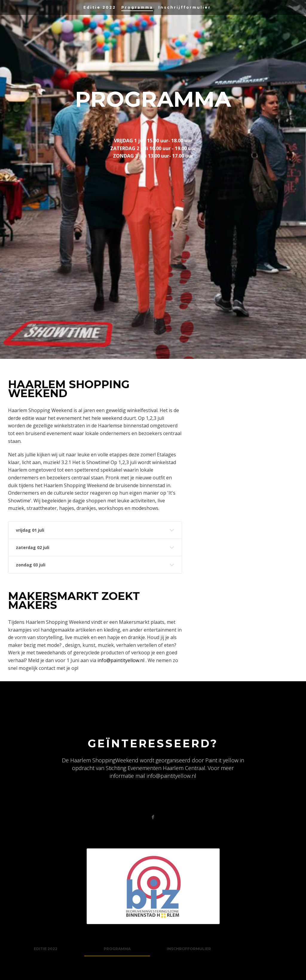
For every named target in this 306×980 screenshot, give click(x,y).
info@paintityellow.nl (121, 660)
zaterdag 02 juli (33, 547)
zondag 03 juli (31, 565)
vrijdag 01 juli (30, 530)
